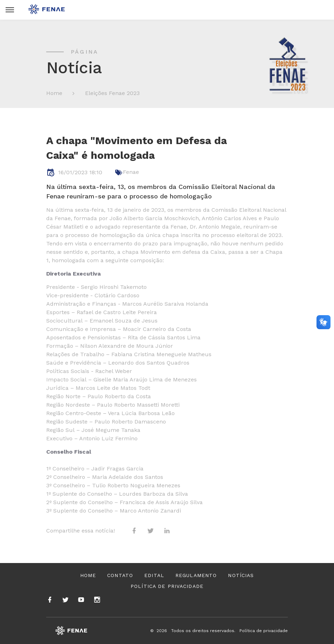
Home (54, 93)
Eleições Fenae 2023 (112, 93)
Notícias (241, 575)
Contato (120, 575)
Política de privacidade (167, 586)
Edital (154, 575)
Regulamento (196, 575)
